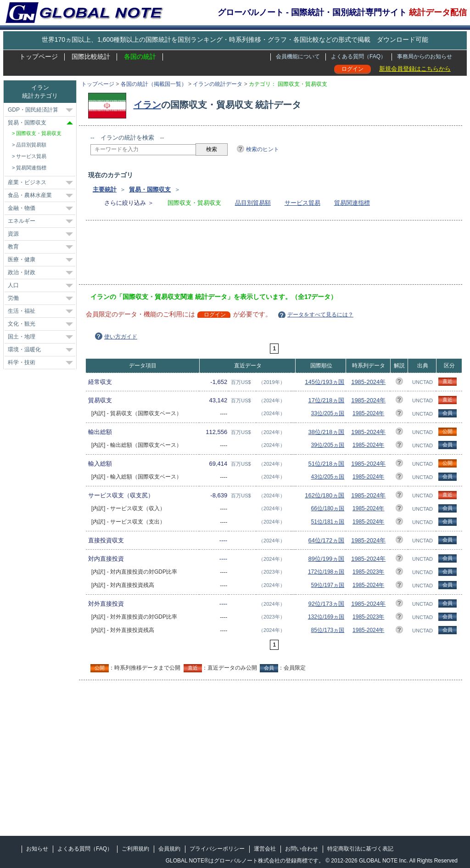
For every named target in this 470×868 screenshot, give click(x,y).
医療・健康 (22, 259)
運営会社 (265, 849)
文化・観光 (22, 324)
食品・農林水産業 (30, 195)
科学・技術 (22, 362)
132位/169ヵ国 (326, 617)
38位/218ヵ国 (327, 432)
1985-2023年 (368, 572)
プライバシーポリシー (217, 849)
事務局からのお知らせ (425, 56)
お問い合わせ (302, 849)
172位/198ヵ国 (326, 572)
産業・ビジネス (27, 182)
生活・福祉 (22, 311)
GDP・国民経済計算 (33, 110)
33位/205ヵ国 (328, 413)
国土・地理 (22, 337)
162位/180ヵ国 (325, 495)
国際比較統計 (91, 56)
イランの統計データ (218, 84)
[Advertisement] (257, 255)
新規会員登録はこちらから (415, 69)
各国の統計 (140, 56)
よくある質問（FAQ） (358, 56)
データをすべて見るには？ (320, 315)
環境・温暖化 (24, 349)
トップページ (39, 56)
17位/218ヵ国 (327, 400)
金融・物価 (22, 208)
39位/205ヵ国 (328, 445)
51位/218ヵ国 (327, 464)
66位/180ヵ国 (328, 508)
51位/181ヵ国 (328, 522)
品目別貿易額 (253, 203)
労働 (13, 298)
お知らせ (37, 849)
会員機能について (298, 56)
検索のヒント (263, 149)
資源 (13, 234)
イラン (147, 105)
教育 (13, 247)
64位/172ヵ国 (327, 540)
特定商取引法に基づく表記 (360, 849)
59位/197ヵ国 (328, 585)
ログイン (352, 69)
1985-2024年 (368, 382)
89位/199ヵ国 (327, 559)
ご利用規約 (135, 849)
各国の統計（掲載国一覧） (154, 84)
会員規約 (169, 849)
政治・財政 (22, 272)
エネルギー (22, 221)
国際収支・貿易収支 (39, 133)
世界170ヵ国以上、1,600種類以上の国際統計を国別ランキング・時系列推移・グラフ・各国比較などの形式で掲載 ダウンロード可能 (235, 39)
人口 (13, 285)
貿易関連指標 (352, 203)
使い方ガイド (121, 337)
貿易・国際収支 (150, 189)
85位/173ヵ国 (328, 630)
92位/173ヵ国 (327, 604)
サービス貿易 (302, 203)
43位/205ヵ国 (328, 477)
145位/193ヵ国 (325, 382)
